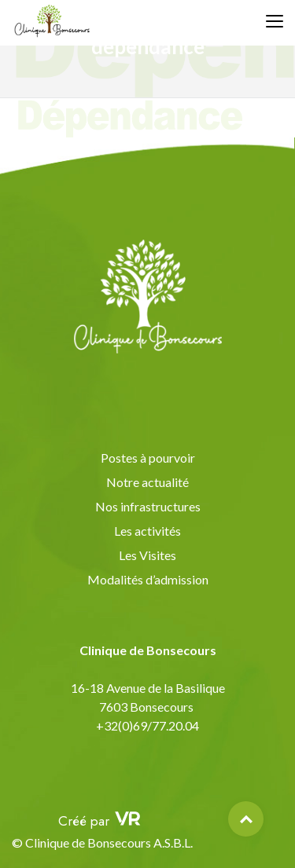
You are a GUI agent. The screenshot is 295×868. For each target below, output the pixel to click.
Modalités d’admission (148, 579)
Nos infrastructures (148, 506)
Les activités (147, 531)
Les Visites (147, 555)
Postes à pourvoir (148, 458)
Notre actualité (147, 482)
